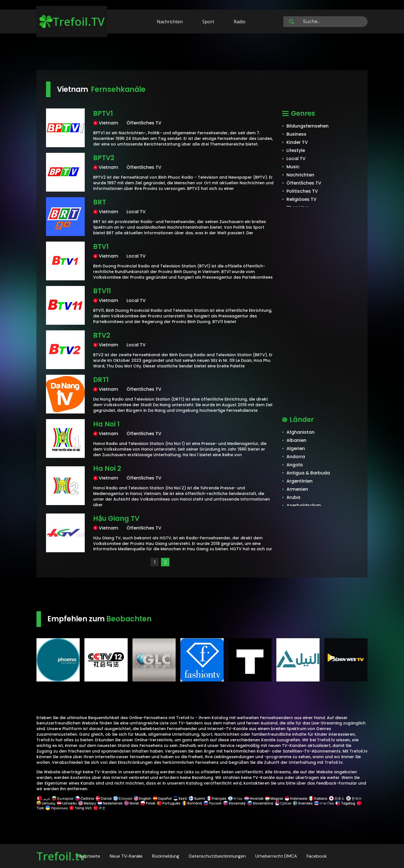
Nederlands (110, 803)
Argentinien (299, 481)
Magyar (274, 798)
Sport (208, 22)
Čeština (85, 798)
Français (217, 798)
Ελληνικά (123, 798)
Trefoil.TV (72, 21)
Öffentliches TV (304, 183)
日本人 (337, 798)
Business (296, 134)
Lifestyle (296, 150)
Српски (283, 803)
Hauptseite (89, 856)
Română (192, 803)
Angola (295, 465)
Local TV (296, 159)
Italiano (318, 798)
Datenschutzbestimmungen (217, 856)
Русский (213, 803)
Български (63, 798)
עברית (235, 798)
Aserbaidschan (304, 505)
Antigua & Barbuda (308, 473)
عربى (44, 798)
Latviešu (67, 803)
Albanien (296, 440)
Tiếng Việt (81, 808)
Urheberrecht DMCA (276, 856)
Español (162, 798)
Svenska (303, 803)
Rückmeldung (166, 856)
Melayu (87, 803)
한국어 (354, 798)
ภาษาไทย (324, 803)
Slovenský (235, 803)
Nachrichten (170, 22)
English (143, 798)
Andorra (296, 457)
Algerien (296, 448)
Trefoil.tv (61, 856)
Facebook (317, 856)
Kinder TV (297, 142)
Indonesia (296, 798)
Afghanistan (300, 432)
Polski (148, 803)
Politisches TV (302, 191)
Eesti (180, 798)
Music (293, 167)
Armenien (297, 489)
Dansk (104, 798)
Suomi (197, 798)
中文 (99, 808)
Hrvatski (254, 798)
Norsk (132, 803)
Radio (240, 22)
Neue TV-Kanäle (126, 856)
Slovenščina (260, 803)
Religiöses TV (301, 199)
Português (169, 803)
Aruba (293, 497)
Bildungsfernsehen (307, 126)
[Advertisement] (202, 53)
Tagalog (345, 803)
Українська (57, 808)
